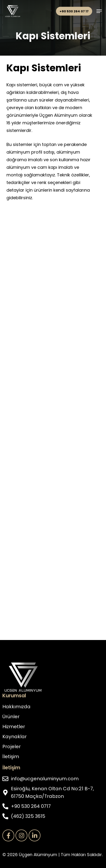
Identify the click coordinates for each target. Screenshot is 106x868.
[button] (99, 11)
